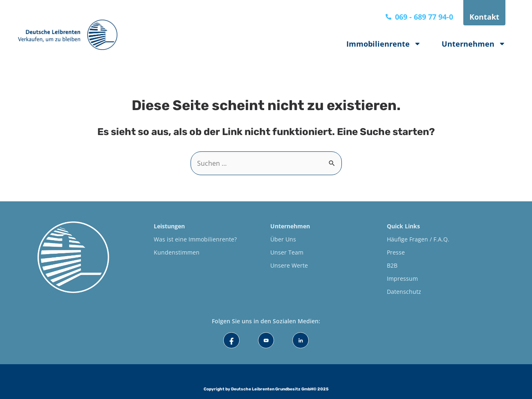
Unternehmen (474, 44)
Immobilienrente (384, 44)
